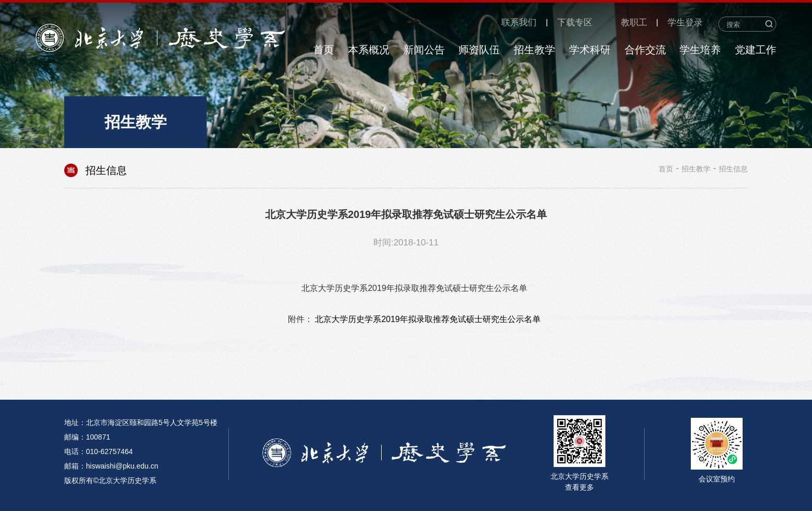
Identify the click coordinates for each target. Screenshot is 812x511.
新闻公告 (424, 50)
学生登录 (685, 23)
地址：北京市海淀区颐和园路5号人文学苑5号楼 (141, 422)
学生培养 (700, 50)
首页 (324, 50)
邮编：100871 (87, 437)
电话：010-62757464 (98, 451)
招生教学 (534, 50)
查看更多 (579, 487)
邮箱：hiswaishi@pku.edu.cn (111, 466)
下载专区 (575, 23)
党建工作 (756, 50)
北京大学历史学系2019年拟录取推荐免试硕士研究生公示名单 (428, 319)
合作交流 (645, 50)
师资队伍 (479, 50)
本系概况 (369, 50)
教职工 (634, 23)
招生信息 (733, 169)
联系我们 (519, 23)
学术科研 (590, 50)
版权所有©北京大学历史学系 (110, 480)
